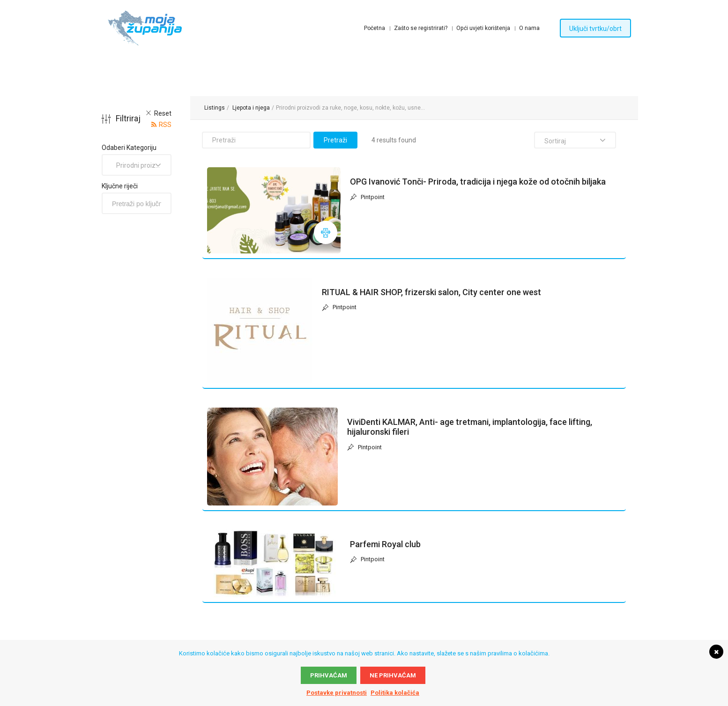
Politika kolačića (395, 693)
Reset (163, 113)
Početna (375, 28)
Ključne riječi (120, 186)
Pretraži (335, 140)
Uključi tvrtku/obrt (595, 29)
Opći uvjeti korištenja (483, 28)
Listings (215, 108)
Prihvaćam (329, 675)
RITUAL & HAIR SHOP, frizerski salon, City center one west (431, 292)
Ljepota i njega (251, 108)
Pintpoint (367, 197)
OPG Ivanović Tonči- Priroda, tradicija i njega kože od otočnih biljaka (478, 182)
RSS (165, 125)
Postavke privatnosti (337, 693)
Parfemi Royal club (385, 544)
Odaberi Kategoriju (129, 148)
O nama (529, 28)
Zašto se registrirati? (421, 28)
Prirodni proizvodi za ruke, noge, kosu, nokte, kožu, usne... (350, 108)
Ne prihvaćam (393, 675)
